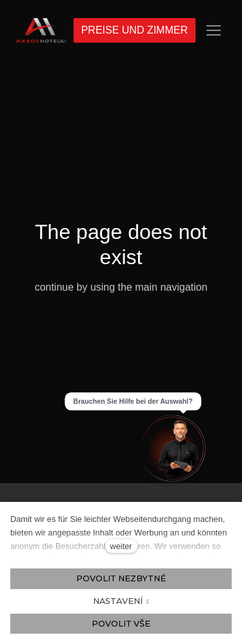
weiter (121, 546)
